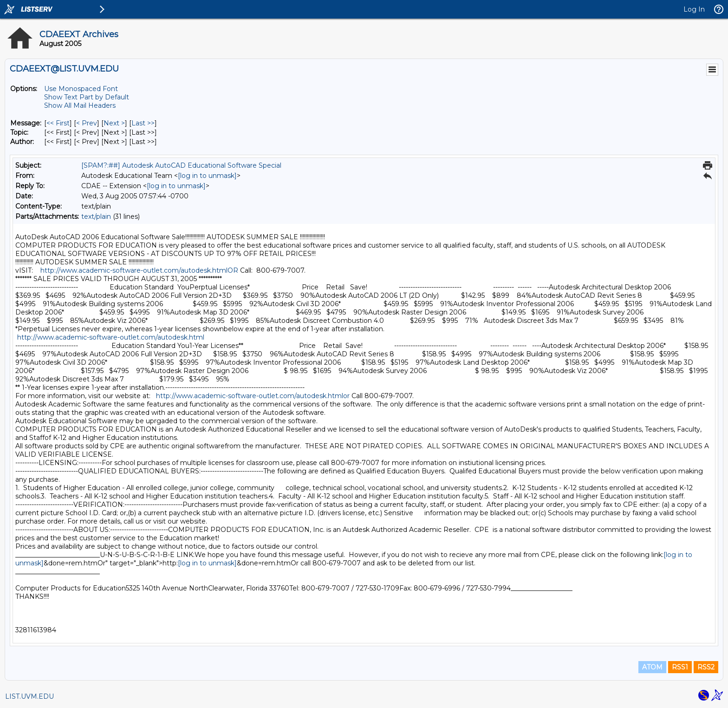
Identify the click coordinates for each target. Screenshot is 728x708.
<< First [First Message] (58, 123)
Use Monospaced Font (81, 89)
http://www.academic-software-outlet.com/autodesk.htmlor (253, 396)
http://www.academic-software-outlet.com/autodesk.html (111, 337)
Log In (694, 9)
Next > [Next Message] (114, 123)
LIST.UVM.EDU (29, 696)
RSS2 (706, 667)
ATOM (652, 667)
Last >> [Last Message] (143, 123)
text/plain (96, 216)
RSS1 (680, 667)
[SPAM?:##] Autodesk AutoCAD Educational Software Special (181, 165)
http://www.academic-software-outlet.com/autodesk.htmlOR (139, 270)
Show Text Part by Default (87, 97)
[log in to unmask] (207, 176)
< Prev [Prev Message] (87, 123)
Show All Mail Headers (80, 105)
